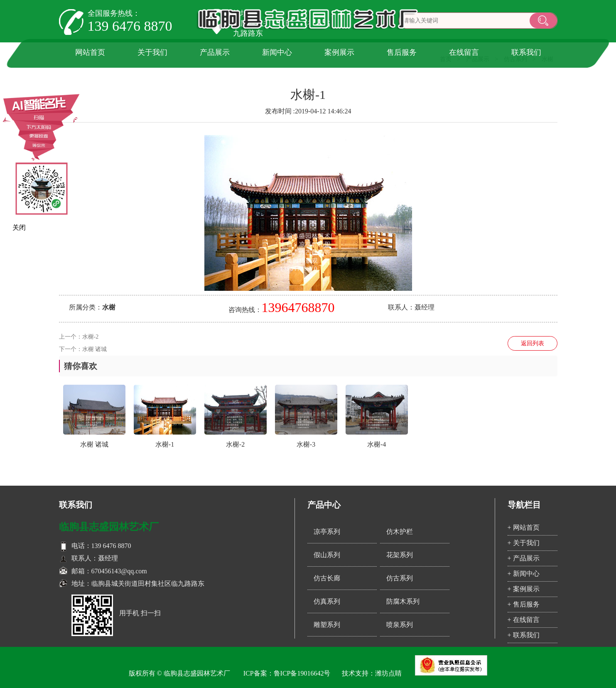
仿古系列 (400, 578)
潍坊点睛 (388, 673)
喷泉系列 (400, 625)
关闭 (19, 227)
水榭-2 (91, 337)
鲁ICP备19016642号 (302, 673)
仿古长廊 (327, 578)
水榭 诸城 (95, 349)
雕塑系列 (327, 625)
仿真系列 (327, 601)
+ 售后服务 (524, 604)
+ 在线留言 (524, 620)
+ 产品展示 (524, 558)
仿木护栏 (400, 532)
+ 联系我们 (524, 635)
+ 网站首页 (524, 527)
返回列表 (533, 343)
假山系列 (327, 555)
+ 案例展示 (524, 589)
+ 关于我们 (524, 543)
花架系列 (400, 555)
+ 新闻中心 (524, 574)
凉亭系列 (327, 532)
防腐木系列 (403, 601)
